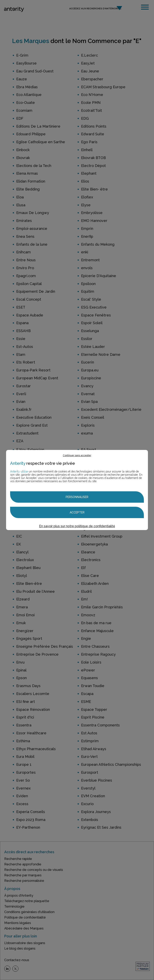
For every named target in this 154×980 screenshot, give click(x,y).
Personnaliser (77, 497)
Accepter (77, 512)
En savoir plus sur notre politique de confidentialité (77, 526)
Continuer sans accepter (77, 455)
